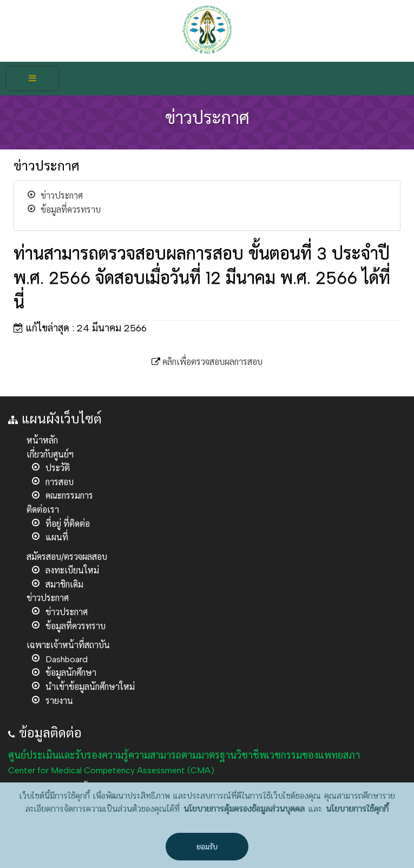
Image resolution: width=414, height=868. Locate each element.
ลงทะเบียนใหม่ (72, 570)
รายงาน (59, 701)
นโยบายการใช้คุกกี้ (357, 809)
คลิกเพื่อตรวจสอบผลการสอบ (212, 362)
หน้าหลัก (42, 440)
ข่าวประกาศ (62, 196)
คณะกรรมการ (69, 496)
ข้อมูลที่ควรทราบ (71, 210)
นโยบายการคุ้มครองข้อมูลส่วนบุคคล (244, 809)
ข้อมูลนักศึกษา (71, 673)
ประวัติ (58, 468)
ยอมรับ (207, 847)
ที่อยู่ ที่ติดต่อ (68, 524)
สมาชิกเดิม (64, 585)
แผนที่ (57, 537)
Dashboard (67, 659)
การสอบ (60, 482)
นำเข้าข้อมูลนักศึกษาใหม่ (90, 687)
